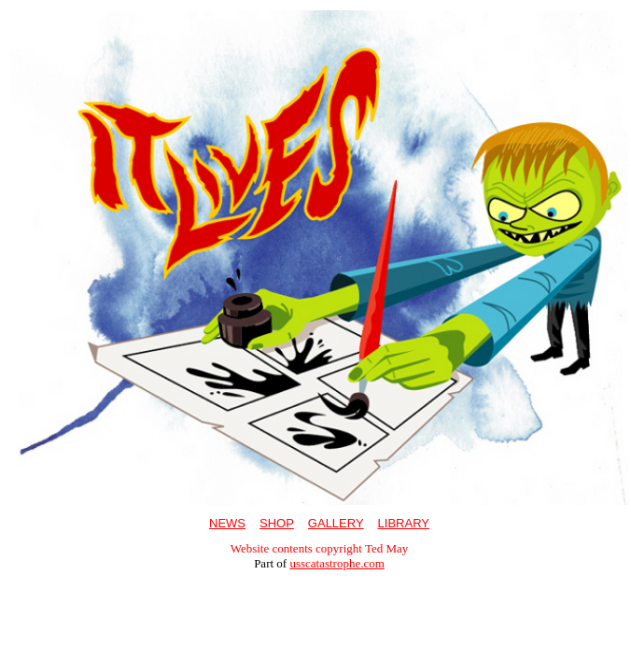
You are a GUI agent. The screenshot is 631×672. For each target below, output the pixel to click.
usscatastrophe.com (337, 563)
